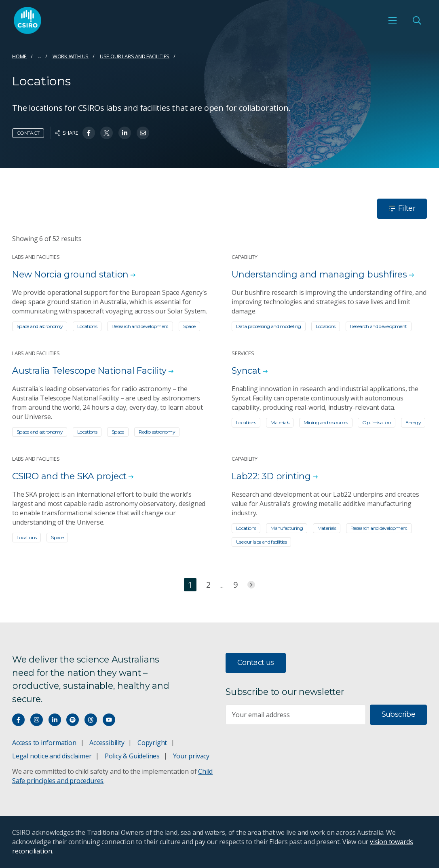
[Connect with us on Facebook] (18, 720)
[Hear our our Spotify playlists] (73, 720)
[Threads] (91, 720)
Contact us (256, 663)
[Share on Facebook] (89, 133)
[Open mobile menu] (393, 21)
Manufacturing (287, 528)
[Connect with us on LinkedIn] (55, 720)
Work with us (71, 56)
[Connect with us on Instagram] (37, 720)
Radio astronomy (157, 432)
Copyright (152, 743)
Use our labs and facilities (135, 56)
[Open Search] (417, 21)
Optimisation (376, 422)
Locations (87, 326)
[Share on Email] (143, 133)
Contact (28, 133)
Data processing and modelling (269, 326)
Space (189, 326)
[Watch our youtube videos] (109, 720)
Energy (413, 422)
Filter (402, 208)
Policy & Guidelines (132, 756)
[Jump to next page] (251, 585)
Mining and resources (326, 422)
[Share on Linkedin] (125, 133)
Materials (280, 422)
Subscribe (398, 714)
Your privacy (191, 756)
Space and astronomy (40, 326)
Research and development (140, 326)
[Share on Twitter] (107, 133)
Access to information (44, 743)
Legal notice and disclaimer (52, 756)
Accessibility (107, 743)
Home (19, 56)
